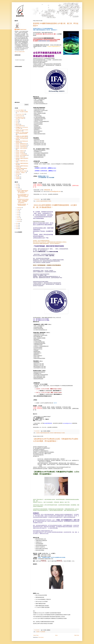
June (18, 213)
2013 (17, 188)
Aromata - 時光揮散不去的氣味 (22, 112)
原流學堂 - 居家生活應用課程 (21, 148)
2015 (17, 184)
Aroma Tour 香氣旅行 (20, 110)
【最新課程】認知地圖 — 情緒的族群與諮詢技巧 (22, 205)
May (18, 214)
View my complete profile (20, 52)
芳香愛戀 (18, 177)
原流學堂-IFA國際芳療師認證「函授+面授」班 (21, 169)
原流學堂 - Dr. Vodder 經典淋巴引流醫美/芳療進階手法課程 (22, 137)
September (19, 208)
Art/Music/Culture (19, 116)
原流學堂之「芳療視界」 (21, 173)
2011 (17, 225)
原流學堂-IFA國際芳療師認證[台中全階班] (44, 201)
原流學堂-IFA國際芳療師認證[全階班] (43, 433)
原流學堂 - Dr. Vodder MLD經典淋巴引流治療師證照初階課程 (22, 133)
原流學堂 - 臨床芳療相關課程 (21, 155)
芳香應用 (18, 179)
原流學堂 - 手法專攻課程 (41, 632)
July (18, 211)
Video (17, 123)
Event (17, 120)
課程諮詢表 (47, 190)
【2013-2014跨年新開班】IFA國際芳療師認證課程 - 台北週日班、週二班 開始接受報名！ (23, 196)
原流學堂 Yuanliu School (21, 29)
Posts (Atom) (41, 637)
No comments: (37, 199)
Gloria (17, 121)
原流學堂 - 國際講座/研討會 (21, 144)
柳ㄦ (17, 176)
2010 (17, 227)
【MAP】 (55, 403)
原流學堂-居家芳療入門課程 (21, 171)
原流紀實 (18, 174)
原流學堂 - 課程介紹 (20, 157)
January (19, 221)
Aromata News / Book (20, 114)
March (18, 218)
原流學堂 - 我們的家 (20, 152)
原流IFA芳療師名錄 (20, 126)
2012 (17, 223)
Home (56, 635)
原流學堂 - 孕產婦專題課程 (21, 147)
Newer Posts (36, 635)
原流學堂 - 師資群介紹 (20, 151)
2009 (17, 229)
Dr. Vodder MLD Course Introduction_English (20, 118)
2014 (17, 186)
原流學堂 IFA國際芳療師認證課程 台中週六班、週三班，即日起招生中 (23, 192)
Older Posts (77, 635)
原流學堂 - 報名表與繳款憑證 (21, 145)
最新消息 (18, 124)
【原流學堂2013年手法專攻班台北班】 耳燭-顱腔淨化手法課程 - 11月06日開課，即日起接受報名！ (23, 201)
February (19, 219)
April (18, 216)
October (19, 189)
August (19, 209)
